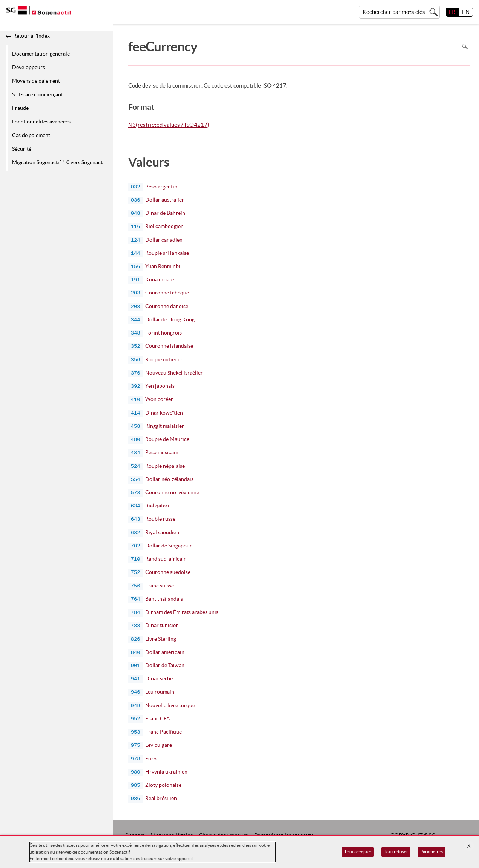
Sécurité (22, 149)
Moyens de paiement (36, 81)
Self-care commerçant (38, 94)
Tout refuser (396, 852)
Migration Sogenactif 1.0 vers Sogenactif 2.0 (61, 162)
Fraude (20, 108)
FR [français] (452, 12)
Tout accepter (358, 852)
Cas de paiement (31, 135)
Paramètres (431, 852)
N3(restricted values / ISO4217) (169, 125)
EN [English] (466, 12)
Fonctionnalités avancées (41, 122)
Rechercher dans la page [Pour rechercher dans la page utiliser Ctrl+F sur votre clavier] (465, 47)
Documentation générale (41, 54)
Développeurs (28, 67)
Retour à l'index (31, 36)
